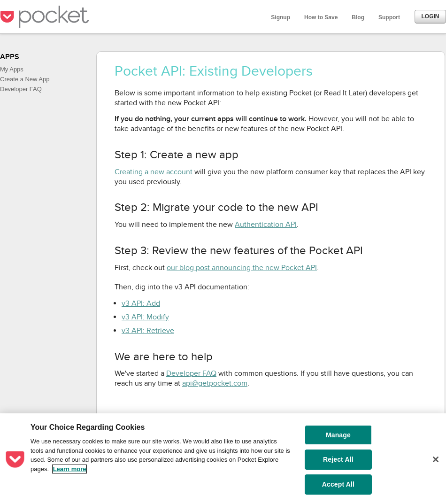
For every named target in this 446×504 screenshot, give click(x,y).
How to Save (321, 17)
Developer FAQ (21, 89)
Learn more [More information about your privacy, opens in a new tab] (70, 469)
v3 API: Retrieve (148, 331)
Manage (338, 435)
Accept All (338, 484)
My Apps (12, 69)
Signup (281, 17)
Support (389, 17)
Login (431, 16)
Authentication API (266, 225)
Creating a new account (154, 172)
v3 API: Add (141, 303)
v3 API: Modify (145, 317)
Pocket (47, 17)
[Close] (436, 459)
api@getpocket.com (215, 383)
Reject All (338, 459)
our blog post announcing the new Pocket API (242, 268)
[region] (223, 459)
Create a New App (25, 79)
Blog (358, 17)
